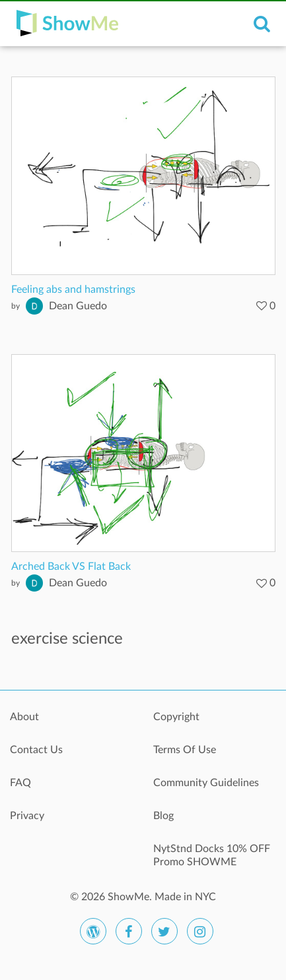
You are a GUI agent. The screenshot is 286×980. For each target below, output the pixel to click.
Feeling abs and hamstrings (73, 290)
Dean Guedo (78, 306)
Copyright (176, 717)
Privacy (27, 816)
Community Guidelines (206, 783)
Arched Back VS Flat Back (71, 567)
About (24, 717)
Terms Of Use (185, 750)
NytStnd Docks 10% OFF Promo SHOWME (212, 855)
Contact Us (36, 750)
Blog (163, 816)
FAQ (20, 783)
